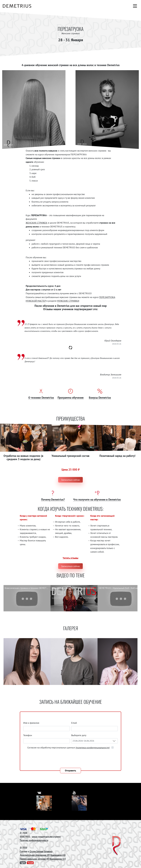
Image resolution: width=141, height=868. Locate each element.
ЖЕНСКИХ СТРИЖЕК (36, 223)
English (23, 863)
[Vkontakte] (44, 803)
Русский (30, 863)
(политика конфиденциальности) (93, 748)
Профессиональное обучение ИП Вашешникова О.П (43, 859)
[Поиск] (120, 6)
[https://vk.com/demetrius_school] (39, 792)
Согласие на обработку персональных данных (69, 748)
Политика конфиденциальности (34, 840)
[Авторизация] (113, 6)
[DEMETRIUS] (117, 846)
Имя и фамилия (31, 723)
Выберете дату (79, 735)
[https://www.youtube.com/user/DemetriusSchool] (74, 792)
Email (74, 723)
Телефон (28, 735)
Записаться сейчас (71, 480)
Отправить (70, 770)
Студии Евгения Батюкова (41, 851)
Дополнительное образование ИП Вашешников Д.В (43, 855)
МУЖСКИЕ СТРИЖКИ (68, 301)
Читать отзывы (70, 558)
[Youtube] (79, 803)
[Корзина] (128, 6)
